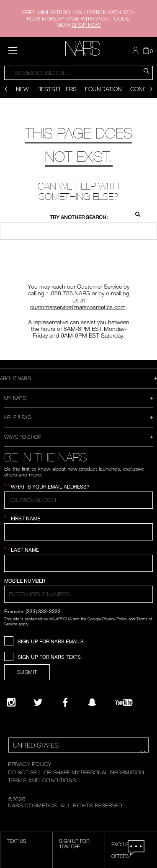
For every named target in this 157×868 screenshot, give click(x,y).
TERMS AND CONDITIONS (42, 780)
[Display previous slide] (6, 89)
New (22, 89)
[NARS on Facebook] (65, 702)
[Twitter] (38, 702)
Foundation (103, 89)
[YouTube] (124, 702)
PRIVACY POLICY (30, 764)
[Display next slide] (151, 89)
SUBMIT (27, 672)
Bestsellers (57, 89)
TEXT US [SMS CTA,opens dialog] (17, 841)
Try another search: (79, 217)
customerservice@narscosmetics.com (78, 307)
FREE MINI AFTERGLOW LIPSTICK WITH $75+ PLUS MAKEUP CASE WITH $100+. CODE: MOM (78, 18)
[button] (136, 51)
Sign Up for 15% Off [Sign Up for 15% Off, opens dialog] (74, 844)
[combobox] (78, 73)
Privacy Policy (115, 619)
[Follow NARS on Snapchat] (92, 702)
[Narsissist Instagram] (11, 702)
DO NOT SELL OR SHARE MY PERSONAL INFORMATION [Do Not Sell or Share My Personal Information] (76, 772)
